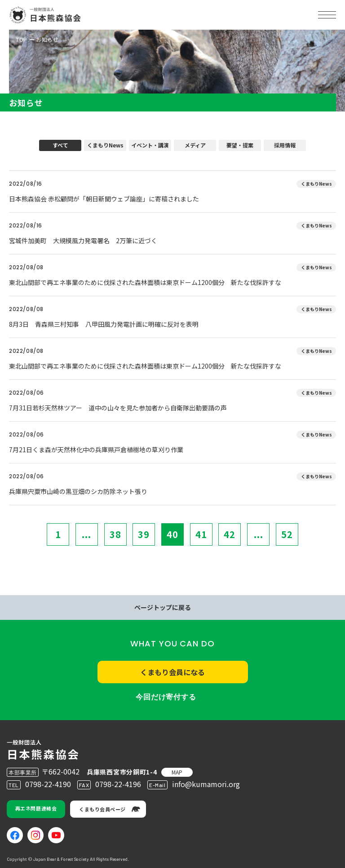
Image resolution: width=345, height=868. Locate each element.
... (86, 534)
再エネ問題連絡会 (36, 808)
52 (287, 534)
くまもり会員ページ (102, 809)
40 (172, 534)
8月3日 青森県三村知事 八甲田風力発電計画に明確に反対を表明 (104, 324)
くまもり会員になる (172, 672)
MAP (177, 772)
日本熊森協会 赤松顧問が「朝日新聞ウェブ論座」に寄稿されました (104, 199)
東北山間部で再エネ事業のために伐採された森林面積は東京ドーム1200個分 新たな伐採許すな (145, 282)
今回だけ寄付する (166, 697)
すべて (60, 145)
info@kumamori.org (206, 784)
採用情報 (285, 145)
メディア (195, 145)
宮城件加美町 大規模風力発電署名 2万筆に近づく (83, 240)
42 (230, 534)
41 (201, 534)
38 (115, 534)
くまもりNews (105, 145)
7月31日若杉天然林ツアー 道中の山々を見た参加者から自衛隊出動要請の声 (118, 408)
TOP (22, 39)
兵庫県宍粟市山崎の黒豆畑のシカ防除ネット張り (78, 491)
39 (144, 534)
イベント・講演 (150, 145)
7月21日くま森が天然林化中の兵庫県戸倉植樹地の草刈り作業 (96, 450)
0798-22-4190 (48, 784)
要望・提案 (240, 145)
